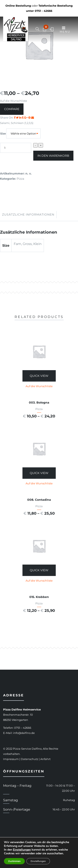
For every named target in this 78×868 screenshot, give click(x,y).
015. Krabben (39, 597)
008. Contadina (39, 500)
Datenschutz (30, 759)
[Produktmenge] (16, 148)
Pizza (20, 179)
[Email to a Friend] (33, 118)
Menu (65, 30)
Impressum (11, 759)
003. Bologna (39, 402)
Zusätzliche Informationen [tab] (28, 215)
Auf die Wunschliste (14, 101)
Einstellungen (22, 850)
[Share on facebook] (15, 118)
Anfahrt (45, 759)
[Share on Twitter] (18, 118)
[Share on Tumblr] (23, 118)
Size (3, 133)
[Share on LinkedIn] (21, 118)
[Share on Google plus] (26, 118)
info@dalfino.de (24, 733)
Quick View (39, 376)
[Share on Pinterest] (30, 118)
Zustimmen (14, 861)
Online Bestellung (18, 6)
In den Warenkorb (53, 156)
